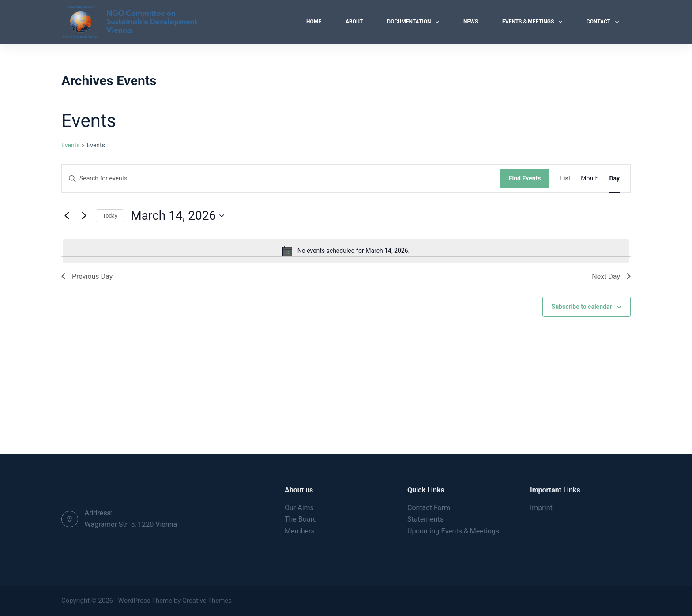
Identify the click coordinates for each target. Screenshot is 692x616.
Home (314, 22)
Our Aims (299, 508)
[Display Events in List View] (565, 178)
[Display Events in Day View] (614, 178)
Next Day (611, 276)
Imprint (541, 508)
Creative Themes (207, 601)
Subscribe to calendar (582, 307)
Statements (425, 519)
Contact (604, 22)
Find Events (525, 178)
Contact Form (429, 508)
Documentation (415, 22)
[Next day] (84, 216)
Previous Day (87, 276)
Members (300, 531)
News (471, 22)
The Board (301, 519)
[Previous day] (67, 216)
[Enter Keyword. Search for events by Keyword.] (281, 178)
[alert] (346, 251)
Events (70, 145)
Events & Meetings (534, 22)
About (354, 22)
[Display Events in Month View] (590, 178)
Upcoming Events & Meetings (453, 531)
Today (110, 216)
